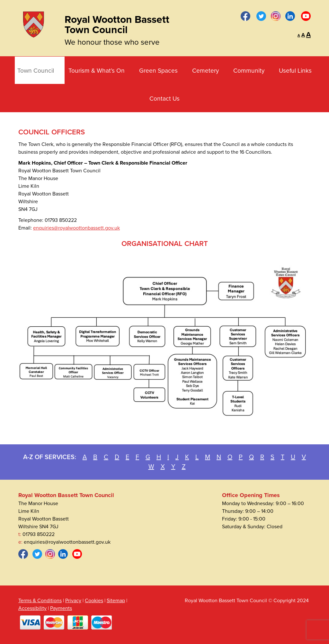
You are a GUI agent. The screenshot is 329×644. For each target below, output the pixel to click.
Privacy (73, 601)
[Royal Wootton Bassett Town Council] (33, 23)
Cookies (94, 601)
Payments (61, 608)
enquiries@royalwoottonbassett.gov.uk (76, 228)
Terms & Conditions (40, 601)
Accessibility (32, 608)
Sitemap (116, 601)
